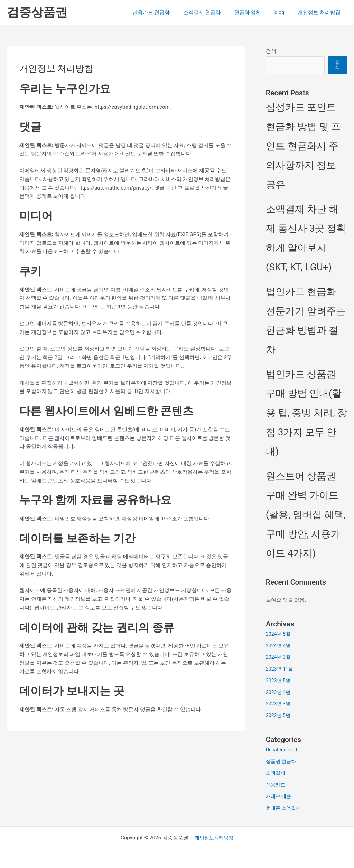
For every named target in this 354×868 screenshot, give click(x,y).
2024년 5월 (279, 634)
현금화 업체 (255, 12)
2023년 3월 (279, 704)
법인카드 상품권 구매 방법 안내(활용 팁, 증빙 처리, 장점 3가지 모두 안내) (306, 413)
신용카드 (276, 785)
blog (284, 12)
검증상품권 (37, 12)
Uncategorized (282, 750)
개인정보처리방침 (214, 838)
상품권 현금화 (282, 761)
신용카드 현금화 (164, 12)
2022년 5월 (279, 715)
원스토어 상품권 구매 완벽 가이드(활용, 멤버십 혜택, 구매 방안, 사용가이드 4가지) (306, 515)
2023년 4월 (279, 692)
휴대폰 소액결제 (285, 808)
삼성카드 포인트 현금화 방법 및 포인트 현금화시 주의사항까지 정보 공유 (303, 146)
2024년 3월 (279, 657)
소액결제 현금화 (212, 12)
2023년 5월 (279, 681)
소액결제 (276, 773)
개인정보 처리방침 (320, 12)
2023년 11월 (280, 669)
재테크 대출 (280, 796)
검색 (271, 51)
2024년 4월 (279, 646)
